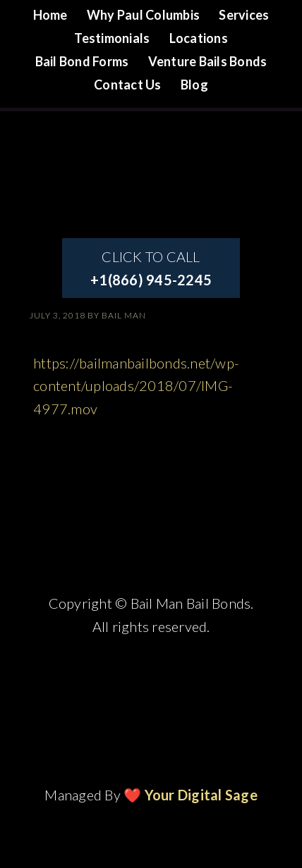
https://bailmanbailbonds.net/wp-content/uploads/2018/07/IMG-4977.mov (136, 386)
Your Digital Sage (201, 795)
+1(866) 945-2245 (151, 280)
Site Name (151, 154)
